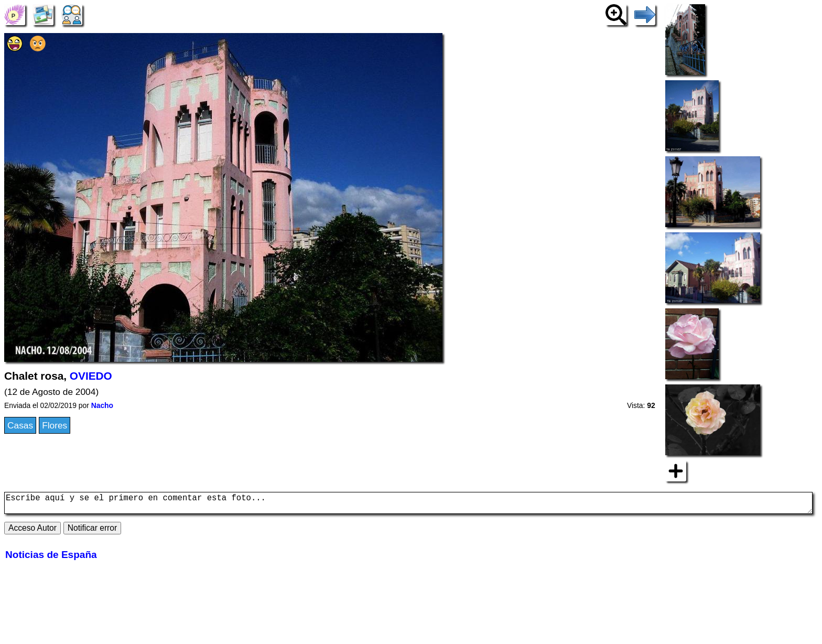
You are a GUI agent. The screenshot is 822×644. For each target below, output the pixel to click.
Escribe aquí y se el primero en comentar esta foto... (408, 505)
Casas (20, 425)
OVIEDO (91, 376)
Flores (55, 425)
